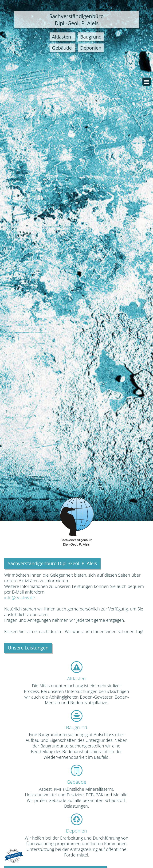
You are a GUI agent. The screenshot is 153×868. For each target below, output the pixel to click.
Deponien (76, 831)
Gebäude (76, 782)
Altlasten (76, 678)
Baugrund (77, 727)
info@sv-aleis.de (20, 598)
